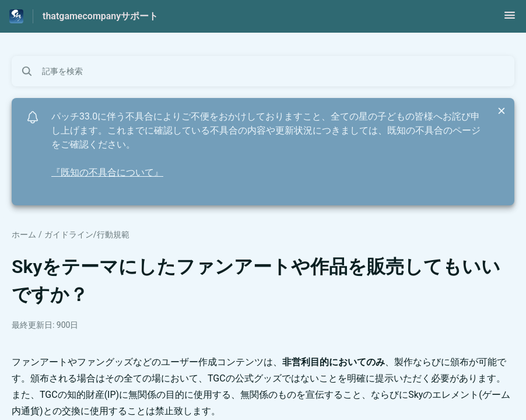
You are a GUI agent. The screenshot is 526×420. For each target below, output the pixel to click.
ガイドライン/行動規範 (87, 235)
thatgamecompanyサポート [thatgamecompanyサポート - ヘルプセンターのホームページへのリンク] (100, 16)
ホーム (24, 235)
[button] (510, 19)
